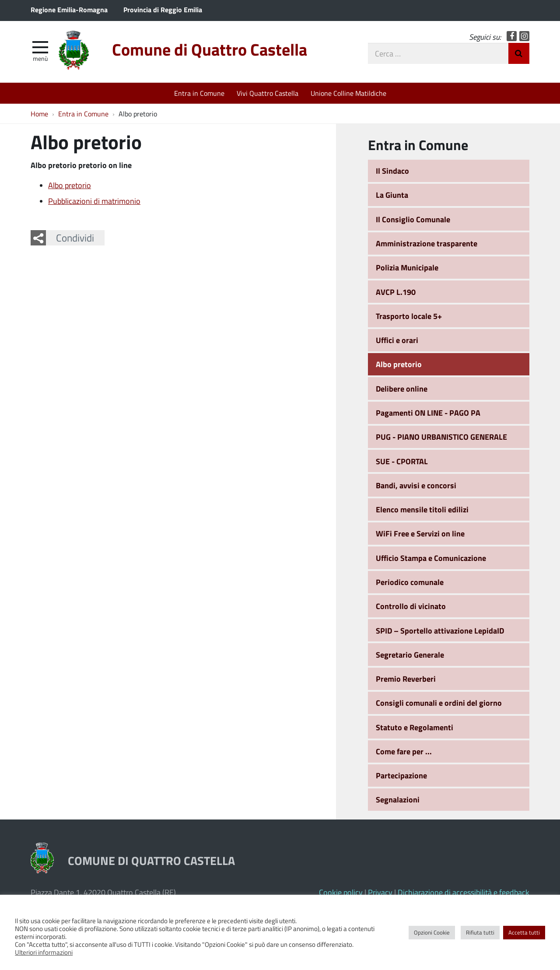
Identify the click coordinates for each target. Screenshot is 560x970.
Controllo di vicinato (411, 606)
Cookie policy (341, 892)
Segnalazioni (398, 799)
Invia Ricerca (519, 53)
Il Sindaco (392, 171)
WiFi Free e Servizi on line (420, 533)
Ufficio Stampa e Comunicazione (431, 558)
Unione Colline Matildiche (348, 93)
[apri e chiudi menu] (40, 46)
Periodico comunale (410, 582)
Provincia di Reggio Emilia (163, 9)
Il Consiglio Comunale (413, 219)
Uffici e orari (397, 340)
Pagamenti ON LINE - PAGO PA (428, 413)
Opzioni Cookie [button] (432, 932)
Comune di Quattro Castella (210, 49)
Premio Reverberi (406, 679)
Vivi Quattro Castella (268, 93)
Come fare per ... (404, 751)
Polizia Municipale (407, 267)
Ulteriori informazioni (44, 952)
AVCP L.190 (396, 292)
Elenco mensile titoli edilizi (422, 509)
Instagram (524, 36)
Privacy (380, 892)
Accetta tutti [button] (524, 932)
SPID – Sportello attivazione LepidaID (440, 630)
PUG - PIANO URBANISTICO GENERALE (441, 437)
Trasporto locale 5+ (409, 316)
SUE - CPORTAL (402, 461)
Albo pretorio (70, 185)
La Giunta (392, 195)
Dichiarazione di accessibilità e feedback (464, 892)
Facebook (512, 36)
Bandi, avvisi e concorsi (416, 485)
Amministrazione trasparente (427, 243)
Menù (40, 58)
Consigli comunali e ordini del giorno (439, 703)
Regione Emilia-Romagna (69, 9)
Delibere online (402, 389)
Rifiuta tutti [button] (480, 932)
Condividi (75, 238)
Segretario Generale (410, 655)
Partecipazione (401, 775)
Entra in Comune (199, 93)
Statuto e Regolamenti (415, 727)
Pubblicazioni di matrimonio (94, 201)
